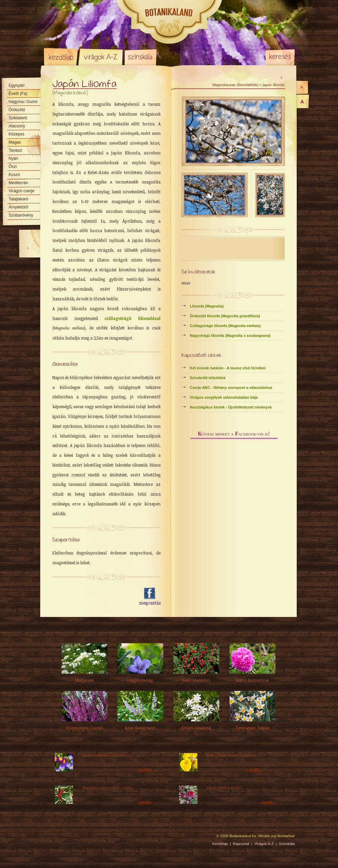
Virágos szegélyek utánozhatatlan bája (224, 397)
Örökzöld (17, 110)
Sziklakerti (18, 118)
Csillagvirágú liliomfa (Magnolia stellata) (225, 326)
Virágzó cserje (22, 191)
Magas (15, 142)
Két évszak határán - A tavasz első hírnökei (228, 368)
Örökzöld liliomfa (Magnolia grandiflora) (225, 316)
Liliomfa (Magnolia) (207, 306)
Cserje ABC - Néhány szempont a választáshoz (231, 388)
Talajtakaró (19, 199)
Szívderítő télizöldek (208, 378)
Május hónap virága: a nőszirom (232, 755)
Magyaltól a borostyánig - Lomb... (108, 787)
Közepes (17, 134)
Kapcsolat (241, 844)
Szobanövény (21, 215)
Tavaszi (16, 150)
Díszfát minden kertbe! (224, 787)
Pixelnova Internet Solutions (60, 838)
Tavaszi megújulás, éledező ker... (107, 755)
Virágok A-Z (101, 57)
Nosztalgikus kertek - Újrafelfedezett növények (231, 407)
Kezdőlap (61, 57)
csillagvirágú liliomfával (132, 318)
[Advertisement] (92, 597)
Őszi (13, 167)
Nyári (14, 158)
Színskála (140, 57)
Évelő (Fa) (18, 94)
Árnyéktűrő (19, 207)
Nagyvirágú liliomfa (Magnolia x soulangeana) (230, 336)
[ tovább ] (144, 769)
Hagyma (23, 102)
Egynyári (17, 85)
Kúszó (14, 175)
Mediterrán (18, 183)
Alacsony (17, 126)
